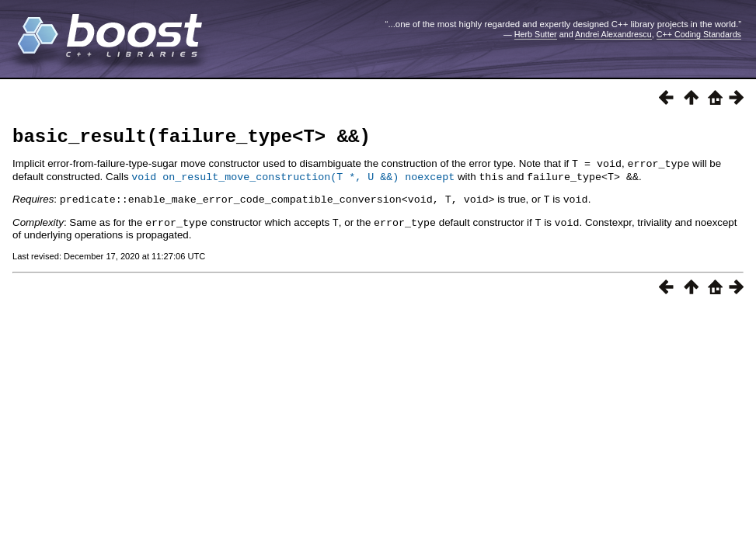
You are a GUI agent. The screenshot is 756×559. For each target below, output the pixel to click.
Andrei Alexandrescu (613, 34)
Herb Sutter (536, 34)
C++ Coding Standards (699, 34)
